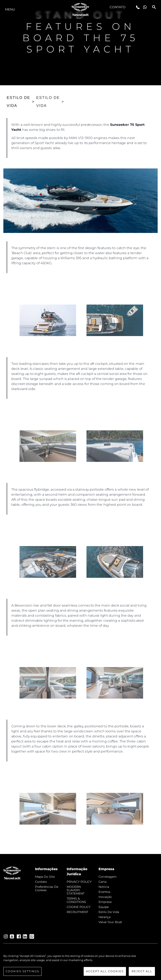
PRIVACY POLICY (79, 882)
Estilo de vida (109, 912)
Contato (118, 7)
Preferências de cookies (47, 888)
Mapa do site (45, 877)
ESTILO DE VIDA (18, 102)
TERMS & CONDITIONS (76, 900)
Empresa (105, 902)
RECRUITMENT (77, 912)
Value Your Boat (110, 922)
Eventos (104, 892)
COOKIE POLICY (79, 907)
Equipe (104, 907)
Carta (103, 882)
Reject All (142, 971)
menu (10, 9)
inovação (105, 897)
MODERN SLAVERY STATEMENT (76, 890)
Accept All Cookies (105, 971)
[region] (80, 965)
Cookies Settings (22, 971)
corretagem (108, 877)
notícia (104, 887)
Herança (105, 917)
